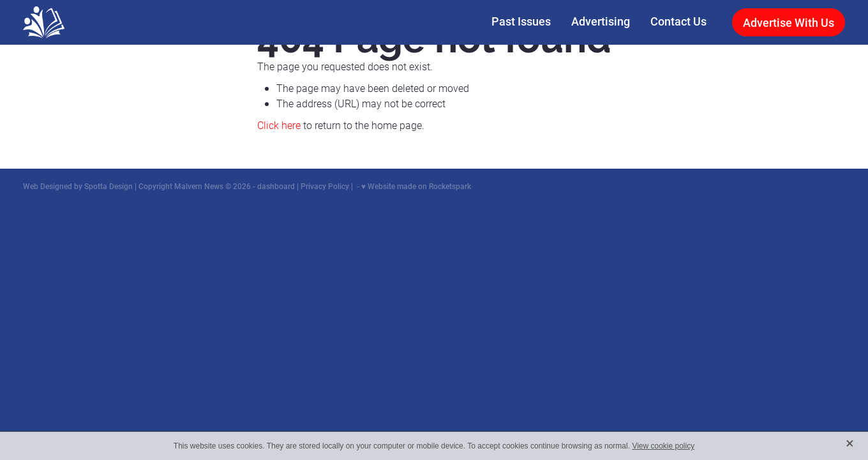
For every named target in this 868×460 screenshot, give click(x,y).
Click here (279, 125)
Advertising (601, 21)
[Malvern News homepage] (105, 22)
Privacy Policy (325, 186)
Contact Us (678, 21)
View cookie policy (663, 446)
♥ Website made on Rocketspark (416, 186)
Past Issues (521, 21)
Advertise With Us (789, 22)
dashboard (276, 186)
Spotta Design (108, 186)
